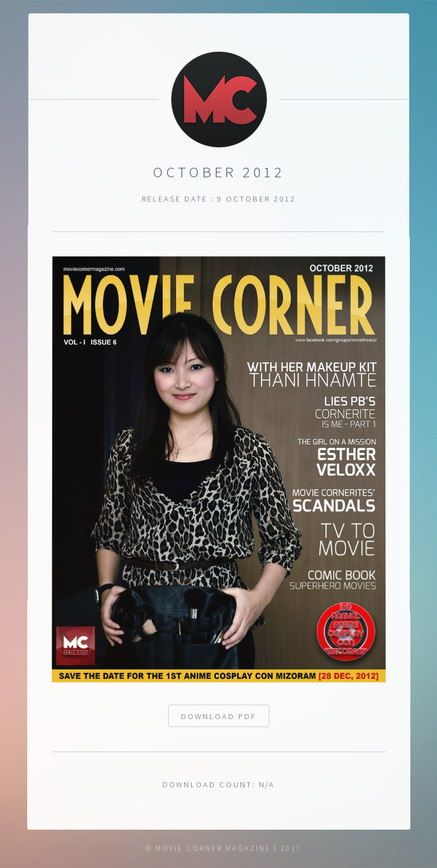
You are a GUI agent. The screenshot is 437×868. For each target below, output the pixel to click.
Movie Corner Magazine (213, 848)
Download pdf (218, 718)
